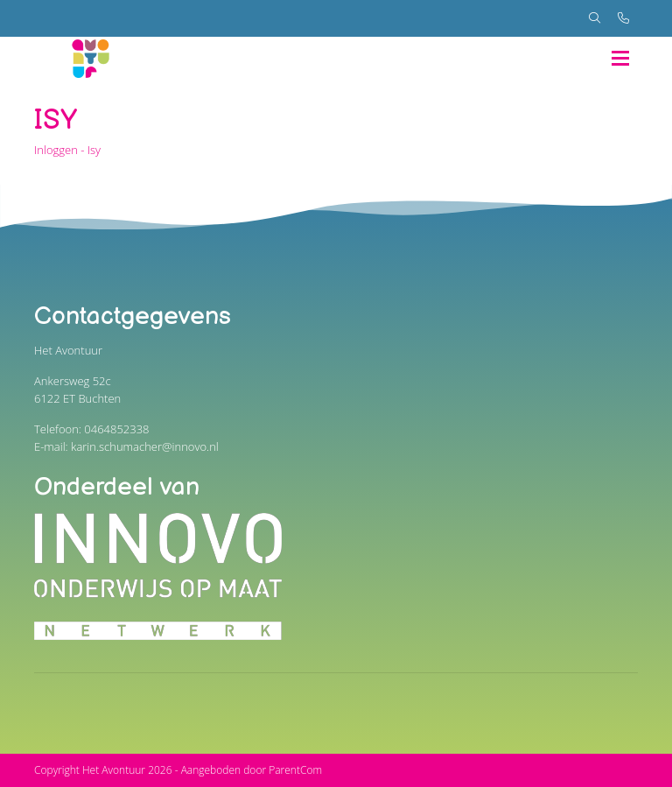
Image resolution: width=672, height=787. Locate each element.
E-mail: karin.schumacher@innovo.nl (126, 446)
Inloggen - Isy (67, 150)
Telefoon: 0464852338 (92, 429)
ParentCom (295, 770)
